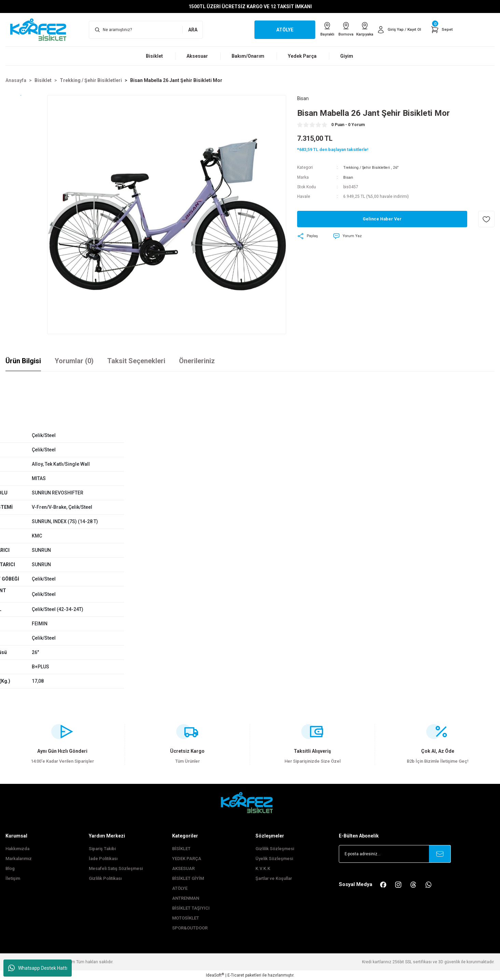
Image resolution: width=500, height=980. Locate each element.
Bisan (349, 178)
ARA (193, 30)
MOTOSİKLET (186, 918)
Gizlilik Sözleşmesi (275, 849)
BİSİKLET (181, 849)
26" (400, 168)
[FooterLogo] (250, 802)
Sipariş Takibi (102, 849)
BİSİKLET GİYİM (188, 878)
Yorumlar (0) (74, 361)
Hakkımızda (17, 849)
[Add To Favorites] (486, 220)
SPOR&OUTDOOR (190, 928)
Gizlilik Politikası (105, 878)
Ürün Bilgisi (23, 361)
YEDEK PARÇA (187, 859)
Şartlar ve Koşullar (274, 878)
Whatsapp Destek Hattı (38, 968)
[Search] (146, 30)
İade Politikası (103, 859)
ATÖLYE (180, 888)
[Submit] (440, 854)
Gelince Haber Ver (382, 220)
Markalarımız (19, 859)
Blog (10, 868)
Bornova (335, 29)
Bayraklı (312, 29)
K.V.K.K (263, 868)
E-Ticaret (236, 975)
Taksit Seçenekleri (136, 361)
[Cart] (441, 30)
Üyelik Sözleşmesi (274, 859)
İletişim (13, 878)
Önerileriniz (197, 361)
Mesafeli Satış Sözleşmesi (116, 868)
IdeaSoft (215, 975)
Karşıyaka (358, 29)
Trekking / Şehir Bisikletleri (368, 168)
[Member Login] (396, 30)
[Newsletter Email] (395, 854)
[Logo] (42, 29)
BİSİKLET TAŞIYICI (191, 908)
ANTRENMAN (186, 898)
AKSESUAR (183, 868)
